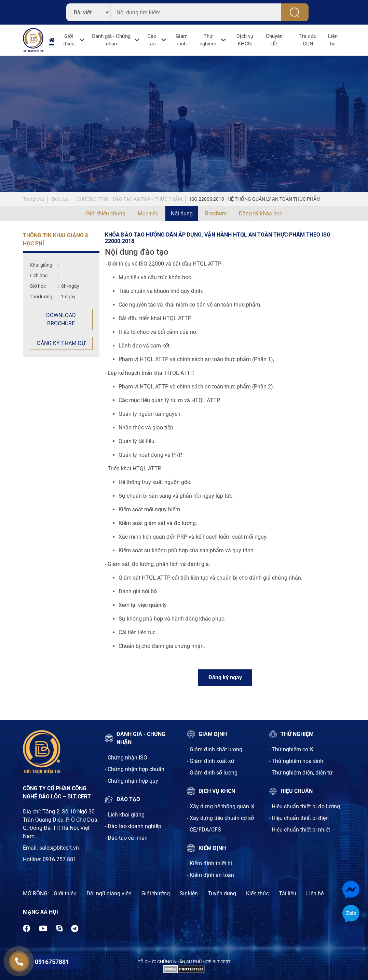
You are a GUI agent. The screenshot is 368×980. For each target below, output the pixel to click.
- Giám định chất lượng (215, 749)
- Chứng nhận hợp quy (132, 781)
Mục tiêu (148, 214)
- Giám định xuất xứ (211, 761)
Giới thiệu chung (106, 214)
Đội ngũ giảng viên (109, 893)
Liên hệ (333, 40)
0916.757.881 (59, 859)
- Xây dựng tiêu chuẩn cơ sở (220, 818)
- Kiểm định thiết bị (209, 863)
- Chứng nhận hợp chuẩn (135, 769)
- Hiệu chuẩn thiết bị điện (299, 818)
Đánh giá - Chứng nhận (111, 40)
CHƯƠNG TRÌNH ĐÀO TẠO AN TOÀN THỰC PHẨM (129, 199)
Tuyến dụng (222, 893)
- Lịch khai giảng (125, 815)
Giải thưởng (156, 893)
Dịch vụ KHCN (245, 40)
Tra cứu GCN (308, 40)
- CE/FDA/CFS (204, 830)
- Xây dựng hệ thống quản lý (221, 806)
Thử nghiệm (208, 40)
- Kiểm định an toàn (210, 875)
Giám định (182, 40)
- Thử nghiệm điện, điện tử (301, 773)
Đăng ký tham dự (61, 343)
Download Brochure (61, 319)
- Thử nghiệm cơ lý (291, 749)
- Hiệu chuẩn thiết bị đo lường (304, 806)
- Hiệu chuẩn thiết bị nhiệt (299, 830)
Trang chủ (33, 199)
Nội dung (182, 214)
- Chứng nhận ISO (126, 758)
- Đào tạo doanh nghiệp (133, 826)
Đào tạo (152, 40)
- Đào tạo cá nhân (126, 838)
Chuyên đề (274, 40)
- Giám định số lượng (212, 773)
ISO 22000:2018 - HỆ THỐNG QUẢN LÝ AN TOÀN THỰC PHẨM (255, 199)
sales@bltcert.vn (59, 848)
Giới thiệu (69, 40)
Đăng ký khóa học (261, 214)
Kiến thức (257, 893)
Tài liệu (288, 893)
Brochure (216, 214)
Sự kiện (189, 893)
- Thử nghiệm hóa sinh (296, 761)
